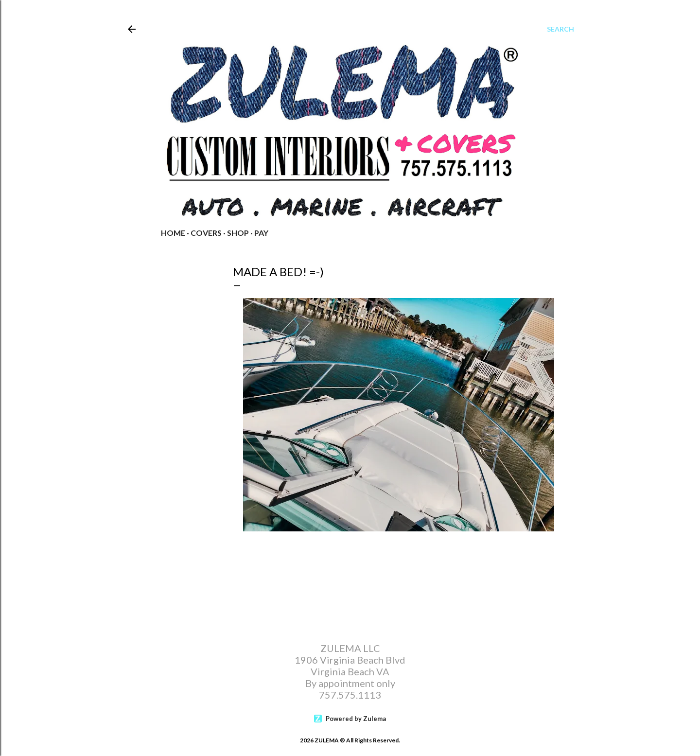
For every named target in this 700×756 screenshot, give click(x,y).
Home (173, 233)
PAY (261, 233)
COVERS (206, 233)
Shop (238, 233)
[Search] (560, 29)
